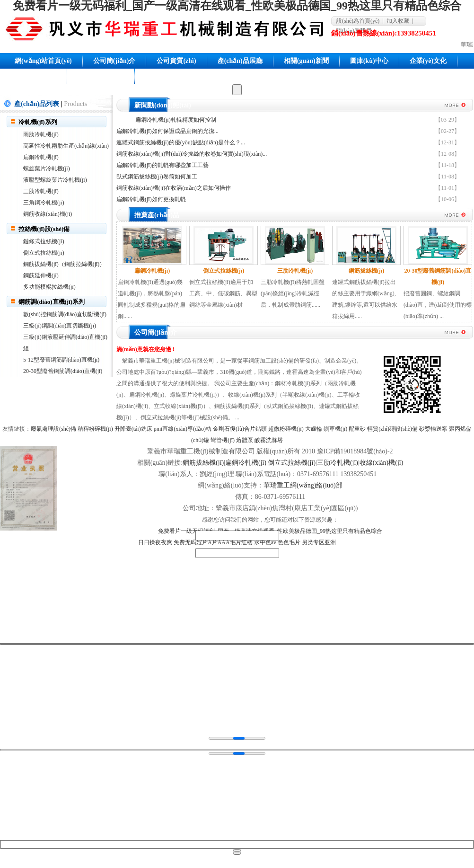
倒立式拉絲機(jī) (44, 253)
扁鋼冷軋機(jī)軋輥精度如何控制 (176, 120)
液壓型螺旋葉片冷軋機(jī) (55, 180)
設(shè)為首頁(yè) (358, 21)
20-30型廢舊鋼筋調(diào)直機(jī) (63, 371)
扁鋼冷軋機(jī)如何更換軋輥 (151, 199)
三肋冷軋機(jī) (41, 191)
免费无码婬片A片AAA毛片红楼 (213, 542)
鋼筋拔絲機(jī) (203, 463)
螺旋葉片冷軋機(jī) (47, 168)
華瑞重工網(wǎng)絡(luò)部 (303, 485)
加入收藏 (398, 21)
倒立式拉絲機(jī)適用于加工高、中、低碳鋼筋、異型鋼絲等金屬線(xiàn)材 (223, 293)
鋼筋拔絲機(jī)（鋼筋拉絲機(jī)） (64, 264)
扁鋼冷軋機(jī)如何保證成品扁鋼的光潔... (167, 131)
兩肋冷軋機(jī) (41, 134)
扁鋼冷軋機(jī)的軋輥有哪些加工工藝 (162, 165)
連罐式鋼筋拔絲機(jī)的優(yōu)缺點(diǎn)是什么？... (181, 142)
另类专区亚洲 (319, 542)
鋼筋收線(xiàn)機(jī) (48, 214)
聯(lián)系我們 (35, 76)
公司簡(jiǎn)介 (114, 61)
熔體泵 (245, 440)
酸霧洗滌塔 (269, 440)
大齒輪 (314, 429)
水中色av (265, 542)
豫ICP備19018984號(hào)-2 (355, 451)
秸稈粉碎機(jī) (95, 429)
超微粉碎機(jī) (286, 429)
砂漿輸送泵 (433, 429)
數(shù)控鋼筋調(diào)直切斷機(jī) (65, 314)
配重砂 (357, 429)
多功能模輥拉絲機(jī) (49, 287)
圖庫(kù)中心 (369, 61)
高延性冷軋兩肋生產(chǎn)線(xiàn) (66, 146)
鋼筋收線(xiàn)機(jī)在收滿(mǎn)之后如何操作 (174, 188)
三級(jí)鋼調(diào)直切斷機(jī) (60, 326)
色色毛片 (289, 542)
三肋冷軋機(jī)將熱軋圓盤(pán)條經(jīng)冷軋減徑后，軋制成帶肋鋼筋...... (293, 293)
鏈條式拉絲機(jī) (44, 241)
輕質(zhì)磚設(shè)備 (392, 429)
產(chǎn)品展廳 (240, 61)
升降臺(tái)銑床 (133, 429)
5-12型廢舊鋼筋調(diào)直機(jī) (61, 360)
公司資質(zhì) (176, 61)
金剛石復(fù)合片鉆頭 (240, 429)
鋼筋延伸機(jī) (41, 275)
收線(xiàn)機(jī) (382, 463)
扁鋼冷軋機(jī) (41, 157)
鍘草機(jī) (336, 429)
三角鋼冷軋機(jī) (44, 203)
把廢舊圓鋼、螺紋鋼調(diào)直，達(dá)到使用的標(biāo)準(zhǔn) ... (438, 305)
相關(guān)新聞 (306, 61)
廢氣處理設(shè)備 (53, 429)
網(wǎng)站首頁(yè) (43, 61)
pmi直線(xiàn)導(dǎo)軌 (183, 429)
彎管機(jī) (223, 440)
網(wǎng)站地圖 (101, 76)
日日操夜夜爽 (155, 542)
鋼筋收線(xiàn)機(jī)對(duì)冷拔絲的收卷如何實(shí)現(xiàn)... (192, 154)
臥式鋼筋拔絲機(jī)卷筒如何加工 (157, 177)
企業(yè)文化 (428, 61)
